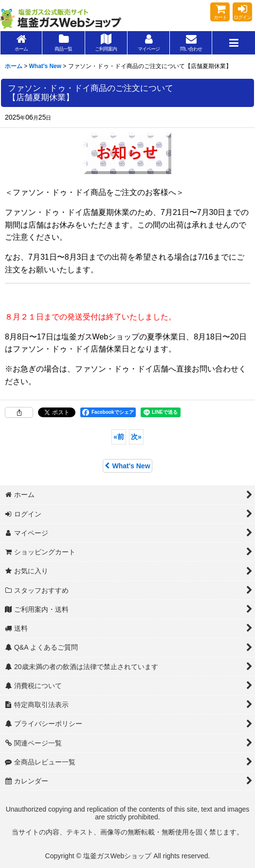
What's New (127, 466)
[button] (233, 43)
